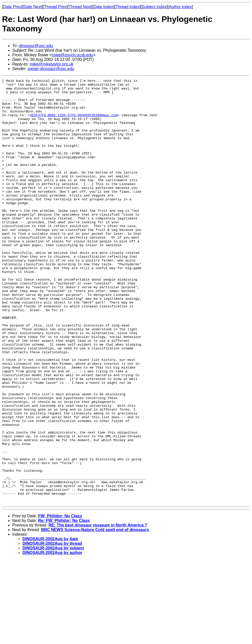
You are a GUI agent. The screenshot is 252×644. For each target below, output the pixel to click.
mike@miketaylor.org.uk (51, 64)
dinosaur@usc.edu (36, 46)
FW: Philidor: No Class (60, 601)
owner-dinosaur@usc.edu (51, 69)
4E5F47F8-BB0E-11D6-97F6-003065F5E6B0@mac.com (74, 123)
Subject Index (154, 7)
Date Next (33, 7)
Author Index (180, 7)
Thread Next (80, 7)
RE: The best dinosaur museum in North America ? (98, 610)
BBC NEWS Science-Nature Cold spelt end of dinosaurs (95, 615)
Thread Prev (55, 7)
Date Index (103, 7)
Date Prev (12, 7)
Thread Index (128, 7)
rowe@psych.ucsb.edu (72, 55)
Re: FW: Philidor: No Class (64, 605)
